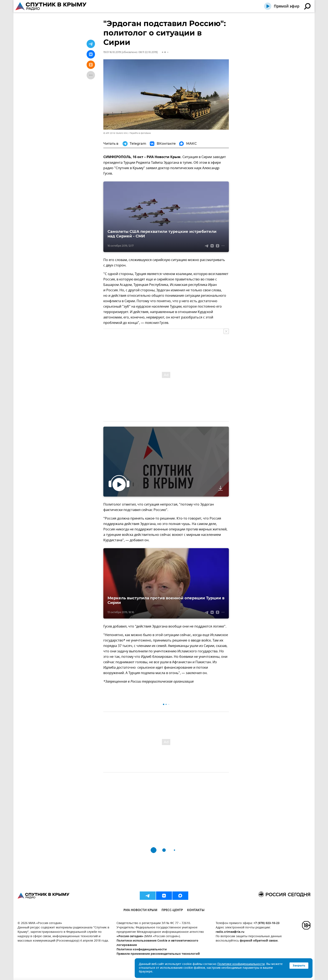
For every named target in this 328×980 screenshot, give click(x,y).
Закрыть (299, 965)
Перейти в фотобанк (140, 133)
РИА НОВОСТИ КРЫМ (140, 911)
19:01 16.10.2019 (112, 52)
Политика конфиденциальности (142, 950)
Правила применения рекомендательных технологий (158, 954)
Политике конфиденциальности (241, 964)
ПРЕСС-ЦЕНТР (172, 911)
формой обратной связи (259, 941)
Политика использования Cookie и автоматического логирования (157, 943)
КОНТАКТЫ (196, 911)
